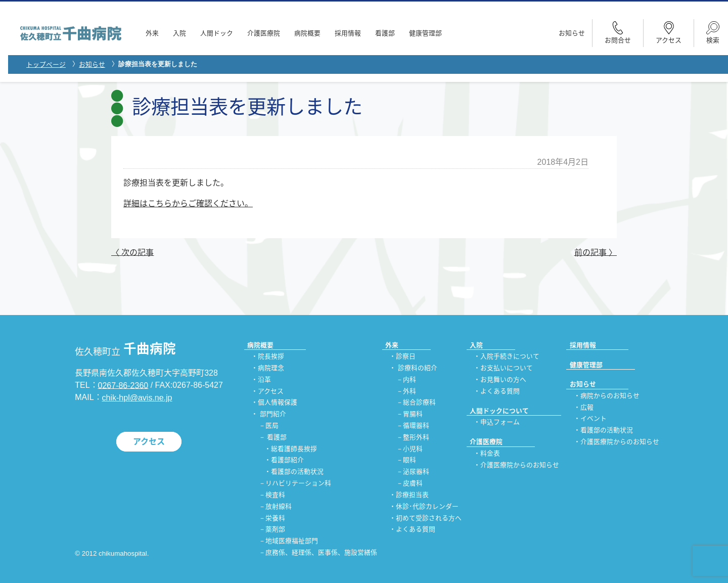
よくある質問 (416, 530)
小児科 (413, 449)
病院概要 (307, 33)
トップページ (46, 64)
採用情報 (348, 33)
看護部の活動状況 (297, 472)
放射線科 (279, 506)
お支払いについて (507, 368)
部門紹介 (273, 414)
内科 (409, 379)
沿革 (264, 379)
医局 (272, 425)
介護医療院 (264, 33)
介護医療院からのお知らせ (520, 465)
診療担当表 (412, 495)
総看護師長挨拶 (294, 449)
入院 (179, 33)
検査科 (275, 495)
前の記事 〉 (596, 252)
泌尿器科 (416, 472)
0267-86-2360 (123, 385)
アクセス (149, 442)
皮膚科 (413, 484)
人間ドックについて (499, 411)
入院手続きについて (510, 357)
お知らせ (572, 33)
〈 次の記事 (132, 252)
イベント (594, 419)
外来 (152, 33)
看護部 (385, 33)
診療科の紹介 (418, 368)
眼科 (409, 460)
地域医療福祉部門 (292, 541)
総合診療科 (419, 403)
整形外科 (416, 437)
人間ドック (217, 33)
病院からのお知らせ (610, 396)
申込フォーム (500, 422)
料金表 (490, 453)
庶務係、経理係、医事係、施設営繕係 (321, 552)
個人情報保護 (278, 403)
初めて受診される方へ (429, 518)
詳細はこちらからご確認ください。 (188, 204)
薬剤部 (275, 530)
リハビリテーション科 (298, 484)
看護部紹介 (287, 460)
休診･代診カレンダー (427, 506)
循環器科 (416, 425)
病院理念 (271, 368)
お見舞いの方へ (503, 379)
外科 (409, 391)
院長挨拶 (271, 357)
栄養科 (275, 518)
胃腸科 (413, 414)
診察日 (406, 357)
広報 (587, 407)
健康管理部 (425, 33)
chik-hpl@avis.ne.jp (137, 398)
